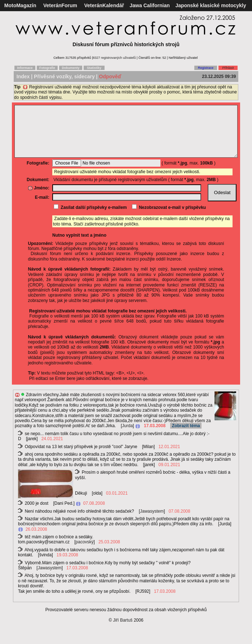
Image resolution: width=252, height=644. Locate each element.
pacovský (85, 553)
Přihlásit (228, 68)
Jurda (127, 437)
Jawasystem (152, 522)
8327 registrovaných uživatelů (114, 58)
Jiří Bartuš (123, 631)
